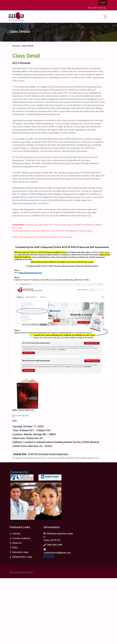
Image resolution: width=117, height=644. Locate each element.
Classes (16, 46)
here (97, 458)
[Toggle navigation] (105, 17)
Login (103, 3)
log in (45, 458)
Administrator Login (21, 557)
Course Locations (20, 538)
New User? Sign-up (97, 8)
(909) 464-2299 (54, 545)
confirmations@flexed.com (57, 553)
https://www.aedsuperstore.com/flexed (31, 203)
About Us (16, 543)
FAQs (14, 548)
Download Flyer (22, 416)
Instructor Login (19, 552)
